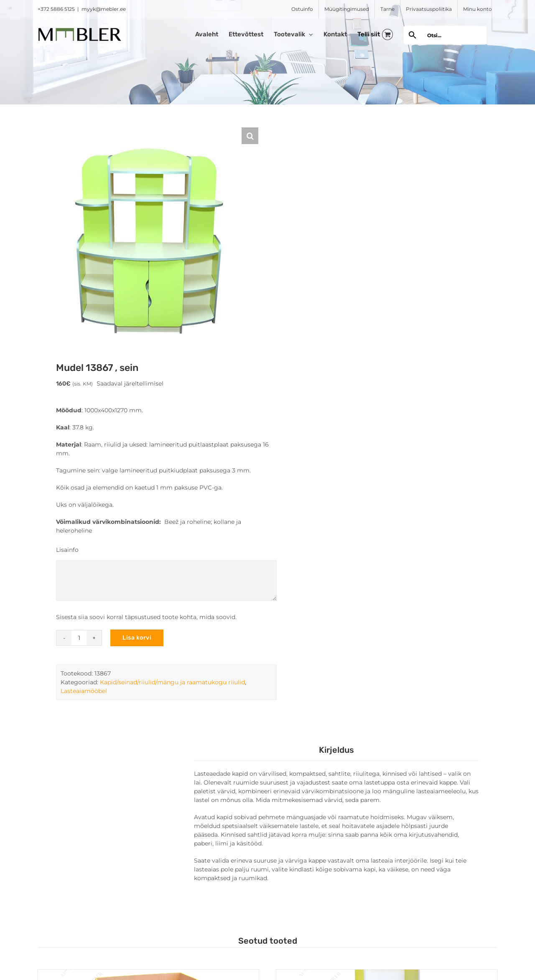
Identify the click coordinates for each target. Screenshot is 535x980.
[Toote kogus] (79, 638)
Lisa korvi (137, 638)
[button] (250, 136)
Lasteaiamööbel (84, 691)
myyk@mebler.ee (104, 9)
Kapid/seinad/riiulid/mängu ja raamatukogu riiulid (172, 682)
